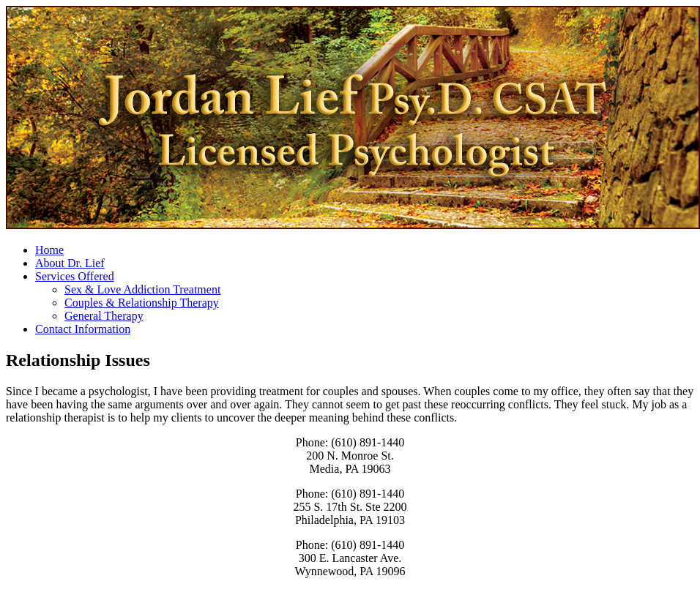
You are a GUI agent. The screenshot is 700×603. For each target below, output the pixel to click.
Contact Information (83, 329)
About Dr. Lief (70, 263)
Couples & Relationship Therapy (142, 303)
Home (49, 250)
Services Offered (75, 276)
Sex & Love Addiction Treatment (142, 289)
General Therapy (104, 316)
